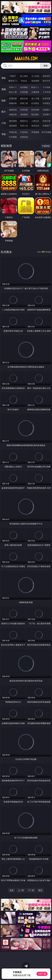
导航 (4, 134)
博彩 (4, 78)
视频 (4, 89)
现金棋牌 (35, 81)
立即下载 (42, 974)
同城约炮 (13, 132)
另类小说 (24, 126)
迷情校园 (13, 126)
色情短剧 (24, 137)
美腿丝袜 (13, 114)
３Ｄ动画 (46, 87)
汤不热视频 (46, 132)
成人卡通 (35, 98)
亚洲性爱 (13, 98)
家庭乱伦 (24, 121)
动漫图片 (46, 110)
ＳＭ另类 (46, 92)
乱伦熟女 (35, 103)
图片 (4, 112)
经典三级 (24, 103)
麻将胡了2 (13, 81)
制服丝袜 (13, 103)
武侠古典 (46, 121)
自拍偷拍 (24, 87)
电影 (4, 100)
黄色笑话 (35, 126)
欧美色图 (35, 110)
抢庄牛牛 (46, 81)
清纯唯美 (24, 114)
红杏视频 (13, 137)
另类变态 (46, 103)
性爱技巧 (46, 126)
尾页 (40, 890)
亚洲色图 (24, 110)
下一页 (31, 890)
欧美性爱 (46, 98)
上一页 (21, 890)
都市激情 (13, 121)
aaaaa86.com (26, 59)
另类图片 (46, 114)
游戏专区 (46, 76)
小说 (4, 123)
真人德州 (24, 76)
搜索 (46, 66)
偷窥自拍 (13, 110)
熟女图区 (35, 114)
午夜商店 (24, 132)
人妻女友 (35, 121)
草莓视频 (35, 132)
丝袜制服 (24, 92)
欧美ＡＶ (35, 87)
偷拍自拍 (24, 98)
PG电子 (13, 76)
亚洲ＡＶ (13, 87)
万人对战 (35, 76)
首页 (12, 890)
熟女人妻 (13, 92)
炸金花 (24, 81)
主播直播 (35, 92)
